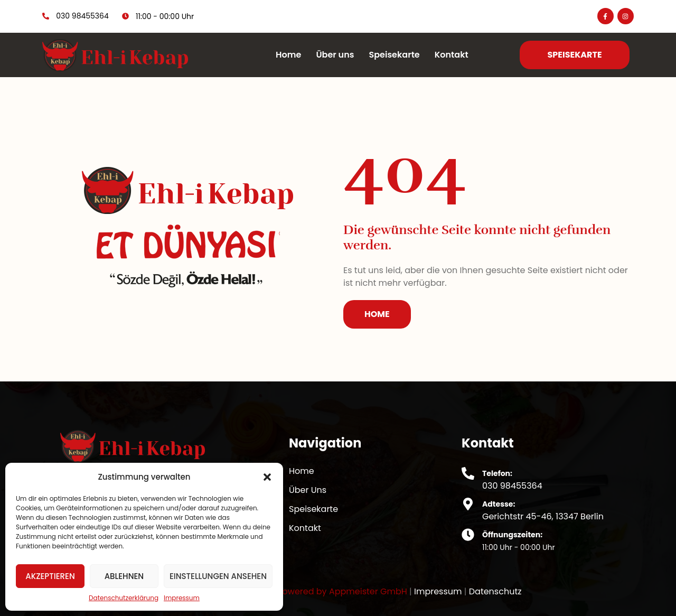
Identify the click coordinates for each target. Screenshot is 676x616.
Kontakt (452, 55)
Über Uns (308, 490)
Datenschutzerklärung (124, 598)
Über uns (335, 55)
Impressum (182, 598)
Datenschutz (495, 591)
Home (288, 55)
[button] (267, 477)
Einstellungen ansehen (218, 576)
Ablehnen (124, 576)
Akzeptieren (50, 576)
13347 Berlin (580, 516)
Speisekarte (394, 55)
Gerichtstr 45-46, (519, 516)
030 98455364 (512, 486)
